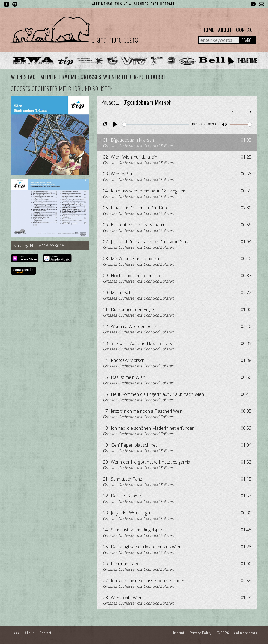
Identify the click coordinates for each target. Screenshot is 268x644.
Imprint (179, 633)
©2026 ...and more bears (237, 633)
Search (248, 40)
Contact (246, 30)
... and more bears (115, 39)
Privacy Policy (201, 633)
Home (208, 30)
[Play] (115, 124)
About (225, 30)
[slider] (156, 124)
